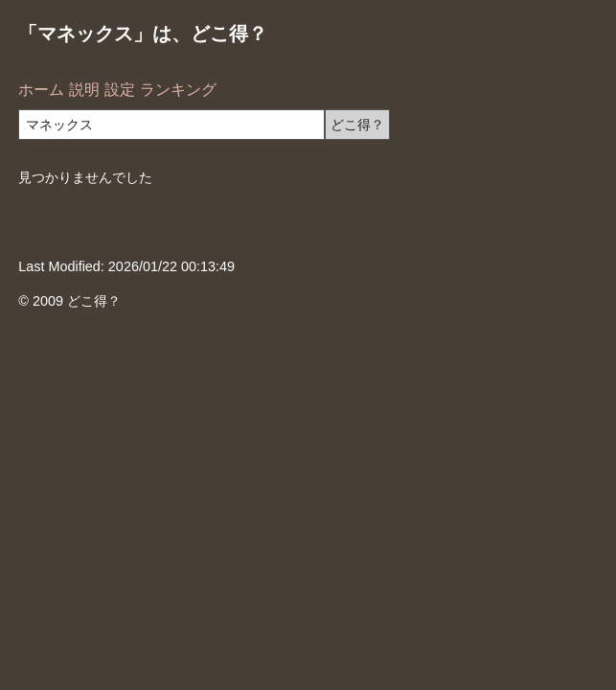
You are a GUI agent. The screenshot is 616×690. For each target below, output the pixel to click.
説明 (84, 90)
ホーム (41, 90)
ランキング (178, 90)
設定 (120, 90)
